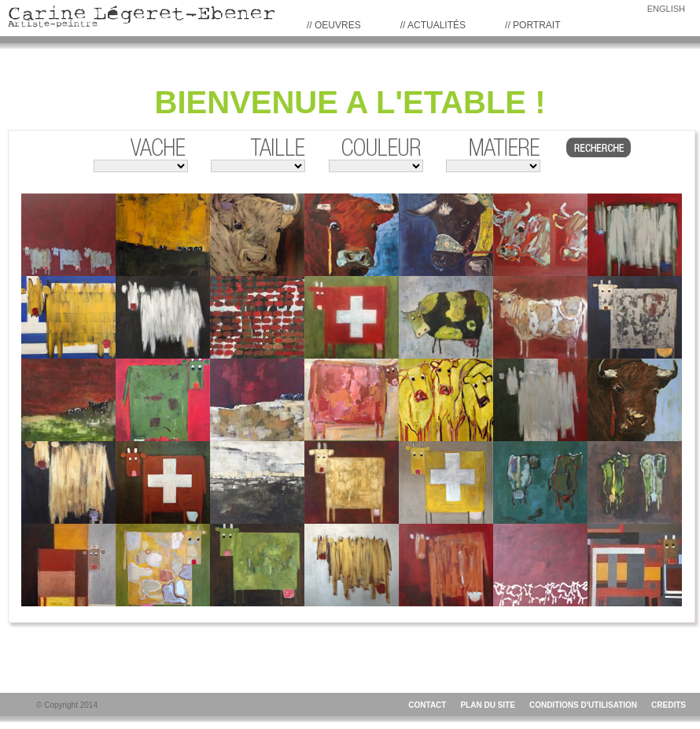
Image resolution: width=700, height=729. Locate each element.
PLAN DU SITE (487, 705)
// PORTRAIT (532, 25)
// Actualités (433, 25)
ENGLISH (666, 9)
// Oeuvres (334, 25)
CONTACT (427, 705)
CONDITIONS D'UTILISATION (583, 705)
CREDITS (669, 705)
